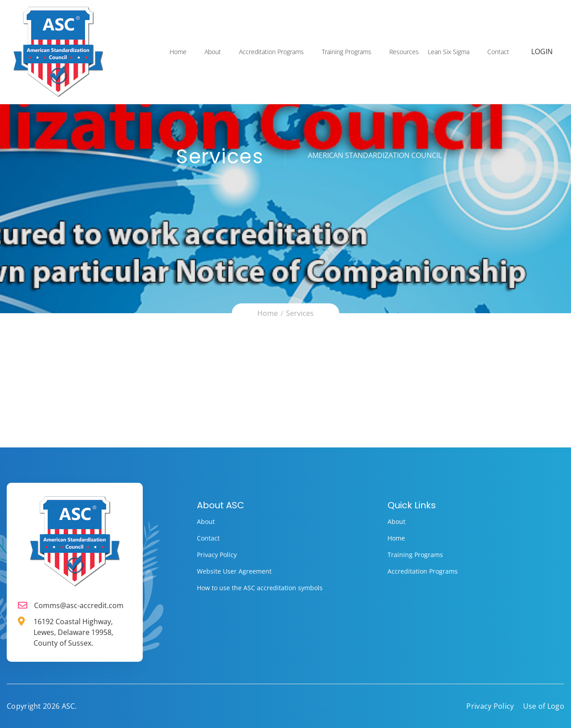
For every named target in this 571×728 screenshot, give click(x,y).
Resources (405, 52)
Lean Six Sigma (449, 52)
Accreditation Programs (272, 52)
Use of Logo (544, 706)
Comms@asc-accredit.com (79, 605)
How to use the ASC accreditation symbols (260, 588)
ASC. (69, 706)
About (213, 52)
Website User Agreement (234, 571)
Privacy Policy (217, 555)
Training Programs (347, 52)
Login (542, 52)
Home (179, 52)
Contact (499, 52)
